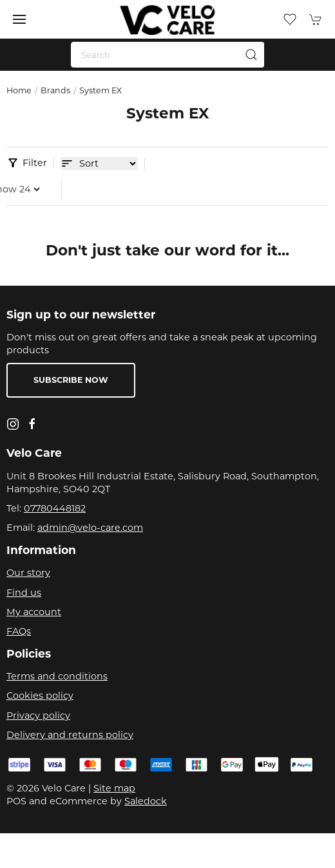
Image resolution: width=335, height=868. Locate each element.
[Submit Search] (251, 55)
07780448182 (55, 508)
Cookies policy (40, 696)
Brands (55, 90)
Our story (28, 573)
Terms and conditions (57, 676)
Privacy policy (38, 716)
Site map (114, 788)
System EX (100, 90)
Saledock (146, 801)
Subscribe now (71, 380)
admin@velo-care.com (90, 528)
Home (19, 90)
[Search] (167, 55)
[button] (19, 19)
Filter (35, 163)
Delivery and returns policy (70, 735)
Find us (24, 593)
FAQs (19, 631)
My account (34, 612)
